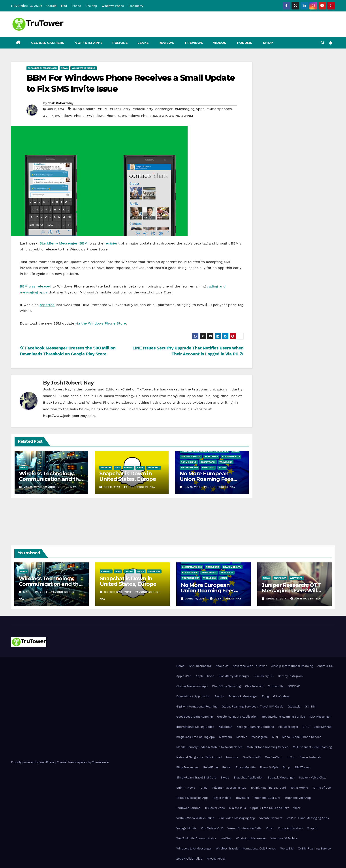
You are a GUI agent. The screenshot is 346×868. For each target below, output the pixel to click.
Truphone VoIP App (298, 798)
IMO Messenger (320, 717)
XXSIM (222, 468)
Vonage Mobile (186, 828)
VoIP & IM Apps (88, 43)
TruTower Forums (188, 808)
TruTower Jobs (215, 808)
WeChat (226, 838)
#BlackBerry (120, 109)
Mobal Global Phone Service (302, 737)
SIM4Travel (302, 767)
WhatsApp (296, 578)
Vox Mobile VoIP (212, 828)
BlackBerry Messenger (42, 68)
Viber (297, 808)
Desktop (91, 6)
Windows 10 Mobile (84, 68)
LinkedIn (134, 409)
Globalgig (294, 707)
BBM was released (36, 286)
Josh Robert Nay (61, 103)
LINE (306, 727)
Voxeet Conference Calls (244, 828)
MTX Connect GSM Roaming (312, 747)
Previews (194, 43)
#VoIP (48, 116)
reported (47, 305)
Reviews (167, 43)
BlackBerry (136, 6)
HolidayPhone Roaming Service (283, 717)
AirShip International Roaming (292, 666)
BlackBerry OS (264, 676)
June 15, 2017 (196, 599)
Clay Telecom (254, 686)
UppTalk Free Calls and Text (270, 808)
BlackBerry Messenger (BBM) (64, 243)
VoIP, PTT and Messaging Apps (308, 818)
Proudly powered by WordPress (33, 762)
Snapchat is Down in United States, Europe (128, 476)
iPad (64, 6)
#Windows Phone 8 (103, 116)
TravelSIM (226, 462)
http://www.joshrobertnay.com (69, 416)
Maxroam (226, 737)
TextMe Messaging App (192, 798)
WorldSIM (208, 468)
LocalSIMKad (323, 727)
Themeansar (101, 762)
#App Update (84, 109)
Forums (244, 43)
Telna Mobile (299, 788)
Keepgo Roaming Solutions (255, 727)
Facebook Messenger (243, 696)
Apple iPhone (205, 676)
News (64, 68)
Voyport (312, 828)
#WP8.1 (187, 116)
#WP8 (174, 116)
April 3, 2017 (277, 599)
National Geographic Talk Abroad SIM (204, 451)
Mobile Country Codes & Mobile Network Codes (209, 747)
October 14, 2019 (118, 592)
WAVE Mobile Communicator (196, 838)
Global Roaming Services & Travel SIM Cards (253, 707)
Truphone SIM (189, 468)
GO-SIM (310, 707)
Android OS (325, 666)
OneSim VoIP (252, 757)
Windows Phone (113, 6)
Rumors (120, 43)
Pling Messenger (188, 767)
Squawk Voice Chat (312, 777)
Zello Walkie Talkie (189, 859)
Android (51, 6)
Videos (220, 43)
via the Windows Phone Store (101, 323)
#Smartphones (219, 109)
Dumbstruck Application (193, 696)
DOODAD (294, 686)
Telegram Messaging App (229, 788)
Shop (268, 43)
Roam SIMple (189, 462)
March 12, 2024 (36, 592)
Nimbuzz (232, 757)
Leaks (143, 43)
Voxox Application (290, 828)
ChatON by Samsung (226, 686)
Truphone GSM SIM (267, 798)
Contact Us (276, 686)
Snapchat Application (248, 777)
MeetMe (242, 737)
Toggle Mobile (222, 798)
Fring (265, 696)
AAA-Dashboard (200, 666)
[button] (323, 43)
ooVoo (291, 757)
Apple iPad (184, 676)
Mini (275, 737)
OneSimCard (274, 757)
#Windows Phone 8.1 (140, 116)
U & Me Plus (237, 808)
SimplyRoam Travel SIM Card (196, 777)
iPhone (76, 6)
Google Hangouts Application (237, 717)
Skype (225, 777)
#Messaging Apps (190, 109)
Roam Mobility (231, 456)
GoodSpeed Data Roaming (195, 717)
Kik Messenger (288, 727)
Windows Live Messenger (194, 848)
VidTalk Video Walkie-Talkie (195, 818)
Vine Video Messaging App (237, 818)
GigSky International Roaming (197, 707)
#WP (163, 116)
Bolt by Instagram (290, 676)
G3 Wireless (281, 696)
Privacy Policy (216, 859)
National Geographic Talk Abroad (199, 757)
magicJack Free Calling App (196, 737)
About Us (222, 666)
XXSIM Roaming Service (314, 848)
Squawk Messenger (281, 777)
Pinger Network (310, 757)
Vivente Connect (271, 818)
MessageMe (260, 737)
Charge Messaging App (192, 686)
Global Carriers (47, 43)
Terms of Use (322, 788)
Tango (204, 788)
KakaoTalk (225, 727)
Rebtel (227, 767)
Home (180, 666)
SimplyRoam (208, 462)
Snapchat (154, 468)
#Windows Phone (70, 116)
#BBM (103, 109)
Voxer (270, 828)
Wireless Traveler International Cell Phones (246, 848)
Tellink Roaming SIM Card (268, 788)
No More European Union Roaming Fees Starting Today (206, 479)
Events (219, 696)
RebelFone (211, 456)
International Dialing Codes (195, 727)
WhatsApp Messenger (251, 838)
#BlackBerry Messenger (153, 109)
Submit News (186, 788)
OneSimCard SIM (191, 456)
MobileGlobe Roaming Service (268, 747)
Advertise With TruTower (250, 666)
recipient (112, 243)
